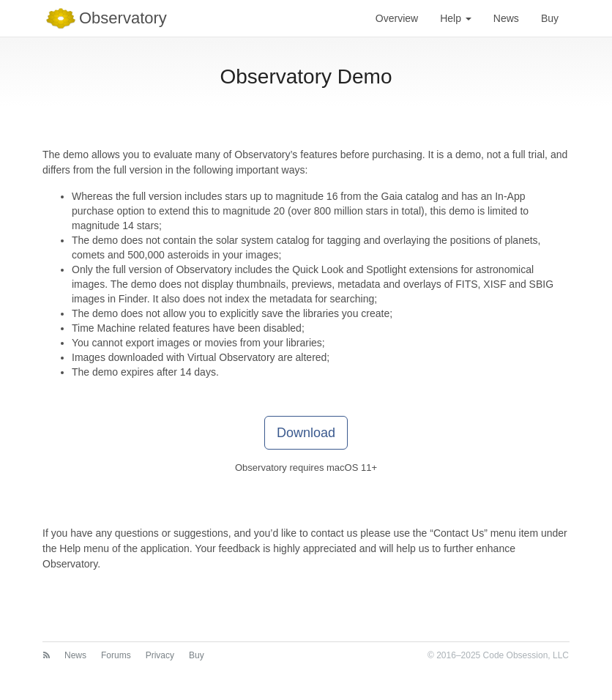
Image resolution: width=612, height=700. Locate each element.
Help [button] (456, 18)
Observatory (105, 18)
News (506, 18)
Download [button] (306, 433)
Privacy (160, 655)
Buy (550, 18)
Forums (116, 655)
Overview (397, 18)
